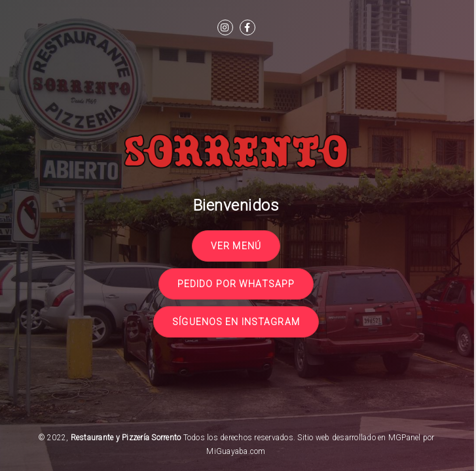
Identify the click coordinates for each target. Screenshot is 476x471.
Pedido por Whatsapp (236, 284)
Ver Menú (236, 246)
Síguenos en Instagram (236, 322)
